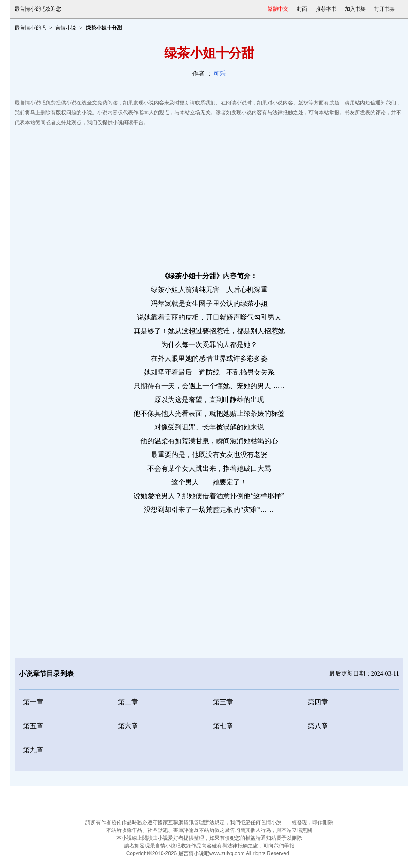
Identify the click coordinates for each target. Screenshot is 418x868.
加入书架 (355, 9)
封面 (302, 9)
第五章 (33, 726)
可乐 (220, 74)
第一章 (33, 702)
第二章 (128, 702)
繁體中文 (278, 9)
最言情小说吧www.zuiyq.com (212, 853)
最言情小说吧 (30, 28)
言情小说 (66, 28)
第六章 (128, 726)
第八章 (318, 726)
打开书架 (384, 9)
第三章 (223, 702)
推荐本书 (326, 9)
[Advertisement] (209, 196)
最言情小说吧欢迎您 (38, 9)
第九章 (33, 750)
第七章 (223, 726)
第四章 (318, 702)
